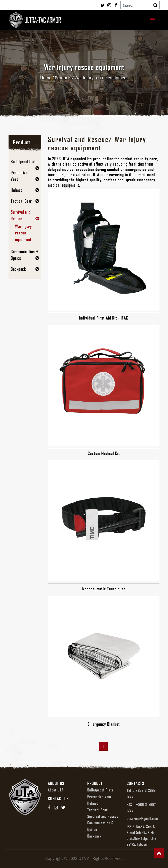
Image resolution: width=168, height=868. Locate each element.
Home (46, 78)
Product (95, 783)
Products (63, 78)
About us (56, 783)
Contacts (135, 783)
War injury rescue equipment (101, 78)
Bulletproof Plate (24, 161)
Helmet (16, 190)
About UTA (56, 790)
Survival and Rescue (103, 816)
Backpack (18, 269)
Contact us (58, 798)
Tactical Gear (21, 201)
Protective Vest (99, 797)
